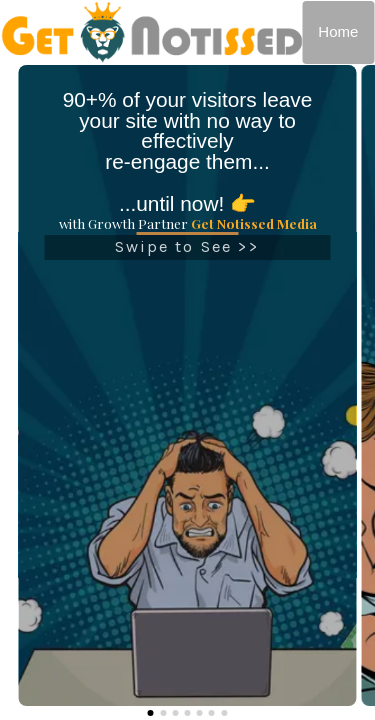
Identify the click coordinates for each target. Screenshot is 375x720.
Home (338, 31)
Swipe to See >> (188, 251)
